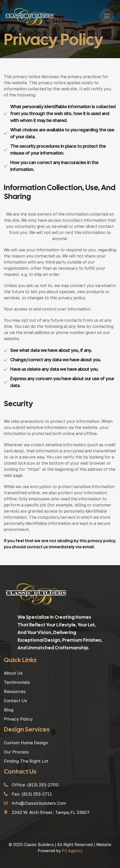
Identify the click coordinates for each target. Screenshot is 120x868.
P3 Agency (72, 851)
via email (85, 547)
